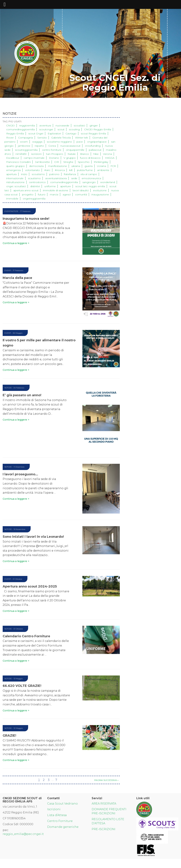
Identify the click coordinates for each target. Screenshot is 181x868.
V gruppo (70, 158)
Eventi (8, 211)
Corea (52, 146)
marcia (54, 194)
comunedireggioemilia (20, 129)
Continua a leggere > (16, 243)
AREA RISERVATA (104, 804)
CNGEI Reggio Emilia (98, 129)
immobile (12, 199)
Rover (10, 138)
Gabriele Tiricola (61, 138)
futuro (42, 194)
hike (96, 154)
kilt (71, 170)
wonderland (108, 182)
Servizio (42, 138)
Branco (85, 154)
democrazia (36, 166)
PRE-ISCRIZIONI (103, 829)
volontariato (32, 170)
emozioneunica (91, 178)
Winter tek (82, 138)
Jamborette (42, 162)
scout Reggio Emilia (93, 133)
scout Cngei (36, 133)
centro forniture (52, 150)
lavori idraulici (81, 190)
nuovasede (62, 125)
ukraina (76, 166)
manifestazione (57, 166)
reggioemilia (27, 125)
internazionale (15, 178)
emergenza (13, 170)
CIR (57, 162)
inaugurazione (100, 194)
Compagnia (26, 138)
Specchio (84, 162)
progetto (28, 194)
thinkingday (101, 162)
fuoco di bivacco (90, 158)
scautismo (34, 178)
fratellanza (70, 174)
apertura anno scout (26, 190)
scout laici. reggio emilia (90, 186)
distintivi (35, 186)
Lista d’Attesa (57, 815)
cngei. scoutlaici (16, 186)
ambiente (103, 170)
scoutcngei (46, 129)
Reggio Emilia (15, 133)
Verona (107, 154)
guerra (89, 166)
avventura (45, 125)
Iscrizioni (54, 809)
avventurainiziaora (56, 178)
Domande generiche (63, 827)
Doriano (54, 158)
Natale (72, 154)
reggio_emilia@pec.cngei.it (23, 834)
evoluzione (100, 190)
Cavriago (71, 133)
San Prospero (55, 154)
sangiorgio (89, 182)
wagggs (37, 142)
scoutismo (38, 174)
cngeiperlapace (97, 142)
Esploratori (54, 133)
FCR (113, 166)
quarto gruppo (15, 166)
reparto (39, 146)
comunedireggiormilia (64, 182)
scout (61, 129)
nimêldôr (21, 154)
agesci (67, 194)
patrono (54, 174)
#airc (47, 170)
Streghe (68, 162)
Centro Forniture (60, 821)
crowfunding (93, 146)
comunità (81, 194)
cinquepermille (75, 150)
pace (80, 142)
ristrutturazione (15, 182)
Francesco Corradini (18, 162)
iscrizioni (36, 154)
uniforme (50, 186)
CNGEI (11, 125)
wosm (24, 142)
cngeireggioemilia (34, 199)
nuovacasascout (70, 146)
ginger (94, 125)
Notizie (15, 211)
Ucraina (102, 166)
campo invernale (34, 158)
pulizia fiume (85, 170)
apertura (11, 174)
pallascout (95, 150)
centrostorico (37, 182)
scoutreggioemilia (26, 150)
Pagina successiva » (106, 780)
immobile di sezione (56, 190)
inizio (24, 174)
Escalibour (13, 158)
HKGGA (110, 158)
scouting (74, 129)
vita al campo (89, 174)
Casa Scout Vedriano (62, 804)
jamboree (24, 146)
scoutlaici (79, 125)
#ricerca (60, 170)
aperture (65, 186)
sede (74, 178)
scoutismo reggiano (59, 142)
